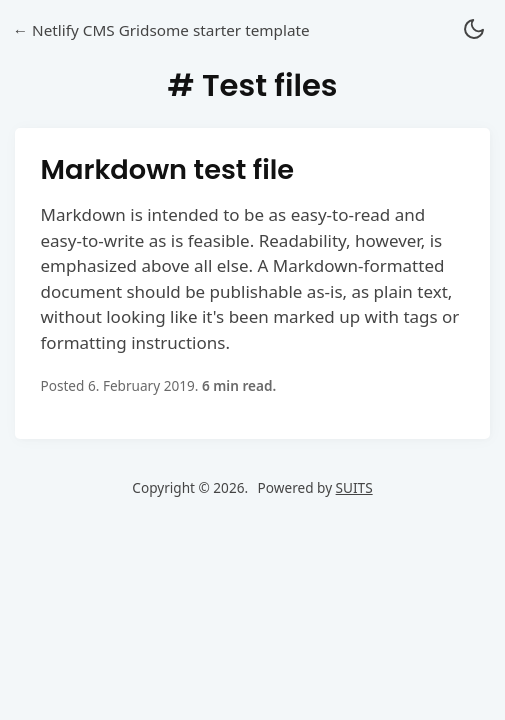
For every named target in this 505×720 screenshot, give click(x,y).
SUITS (354, 487)
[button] (474, 30)
